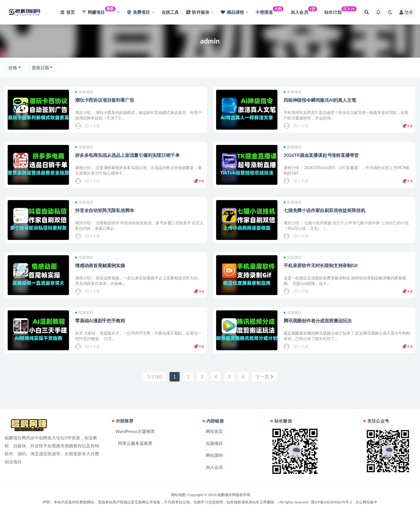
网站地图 (178, 495)
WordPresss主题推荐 (135, 431)
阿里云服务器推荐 (135, 443)
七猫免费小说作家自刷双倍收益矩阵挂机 (324, 210)
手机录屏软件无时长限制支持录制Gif (321, 265)
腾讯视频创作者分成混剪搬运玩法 (318, 320)
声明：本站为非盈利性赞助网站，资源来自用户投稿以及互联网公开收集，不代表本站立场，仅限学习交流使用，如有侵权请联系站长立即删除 (158, 502)
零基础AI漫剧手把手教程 (100, 320)
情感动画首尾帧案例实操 (100, 265)
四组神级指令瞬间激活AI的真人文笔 (320, 100)
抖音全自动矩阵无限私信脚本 (105, 210)
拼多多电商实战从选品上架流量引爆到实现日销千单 (127, 155)
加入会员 (214, 467)
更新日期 (40, 68)
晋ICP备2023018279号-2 (332, 502)
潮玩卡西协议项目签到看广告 (105, 100)
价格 (13, 68)
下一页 (264, 377)
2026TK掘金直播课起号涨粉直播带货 (321, 155)
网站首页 (214, 431)
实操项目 (84, 92)
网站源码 (214, 455)
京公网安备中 (366, 502)
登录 (406, 12)
